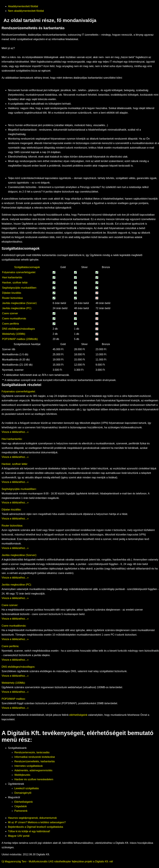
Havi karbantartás (12, 277)
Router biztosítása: (12, 526)
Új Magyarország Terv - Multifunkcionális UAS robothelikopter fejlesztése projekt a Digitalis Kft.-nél (57, 862)
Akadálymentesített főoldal (23, 6)
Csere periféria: (10, 646)
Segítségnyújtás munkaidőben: (19, 489)
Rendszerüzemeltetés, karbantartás (35, 761)
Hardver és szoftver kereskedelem (34, 779)
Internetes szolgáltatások (29, 766)
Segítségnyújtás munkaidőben (19, 288)
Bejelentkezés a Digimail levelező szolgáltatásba (36, 827)
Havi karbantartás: (12, 439)
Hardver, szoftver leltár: (15, 464)
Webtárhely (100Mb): (14, 683)
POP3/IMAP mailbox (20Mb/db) (20, 339)
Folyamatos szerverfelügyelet (19, 272)
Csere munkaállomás (14, 319)
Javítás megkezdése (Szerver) (19, 303)
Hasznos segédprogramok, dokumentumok (32, 818)
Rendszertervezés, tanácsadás (32, 752)
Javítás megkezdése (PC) (17, 308)
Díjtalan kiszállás (12, 293)
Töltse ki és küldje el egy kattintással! (29, 831)
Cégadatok (21, 806)
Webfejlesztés (22, 775)
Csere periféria (10, 324)
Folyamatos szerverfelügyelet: (19, 391)
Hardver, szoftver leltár (15, 283)
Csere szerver (10, 313)
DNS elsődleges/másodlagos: (18, 667)
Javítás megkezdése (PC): (17, 585)
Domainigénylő (23, 793)
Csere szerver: (10, 605)
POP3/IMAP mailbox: (14, 699)
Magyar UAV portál (19, 836)
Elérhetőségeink (24, 802)
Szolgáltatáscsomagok (27, 267)
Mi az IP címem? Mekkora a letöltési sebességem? (37, 822)
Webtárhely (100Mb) (14, 334)
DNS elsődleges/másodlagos (18, 329)
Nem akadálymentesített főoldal (26, 11)
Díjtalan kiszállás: (12, 510)
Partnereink (21, 811)
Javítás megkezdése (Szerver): (19, 555)
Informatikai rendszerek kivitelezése (35, 757)
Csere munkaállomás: (14, 626)
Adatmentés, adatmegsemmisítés (33, 770)
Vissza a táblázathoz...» (15, 432)
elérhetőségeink (78, 715)
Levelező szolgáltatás (27, 788)
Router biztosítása (12, 298)
